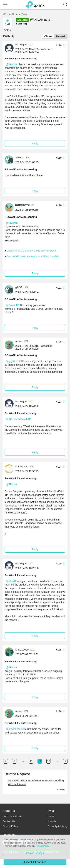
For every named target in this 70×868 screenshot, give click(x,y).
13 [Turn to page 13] (49, 761)
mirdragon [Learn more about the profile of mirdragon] (21, 44)
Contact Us (9, 821)
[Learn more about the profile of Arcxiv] (10, 345)
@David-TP (12, 305)
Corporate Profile (12, 816)
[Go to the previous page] (6, 761)
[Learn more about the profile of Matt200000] (10, 652)
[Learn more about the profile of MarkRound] (10, 469)
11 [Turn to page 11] (31, 761)
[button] (5, 5)
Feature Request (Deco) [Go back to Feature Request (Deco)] (16, 14)
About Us (9, 811)
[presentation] (9, 48)
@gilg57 (11, 361)
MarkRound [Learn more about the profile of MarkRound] (22, 466)
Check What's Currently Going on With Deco (31, 251)
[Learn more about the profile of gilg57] (10, 290)
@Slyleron (12, 223)
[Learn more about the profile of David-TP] (10, 207)
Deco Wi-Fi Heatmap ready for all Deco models (33, 256)
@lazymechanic (15, 729)
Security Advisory (58, 826)
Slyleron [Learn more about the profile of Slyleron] (20, 158)
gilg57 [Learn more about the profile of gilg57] (19, 287)
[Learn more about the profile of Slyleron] (10, 160)
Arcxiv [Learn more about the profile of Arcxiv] (19, 341)
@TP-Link (12, 64)
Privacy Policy (10, 826)
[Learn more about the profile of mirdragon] (10, 48)
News (51, 816)
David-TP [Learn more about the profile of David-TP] (28, 205)
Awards (52, 821)
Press (52, 811)
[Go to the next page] (65, 761)
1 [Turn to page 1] (14, 761)
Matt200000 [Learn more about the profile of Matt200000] (22, 650)
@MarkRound (14, 581)
